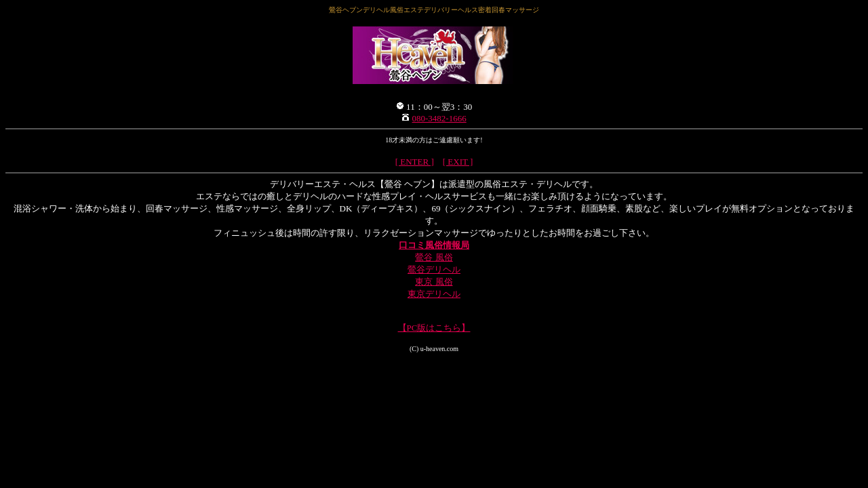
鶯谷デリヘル (434, 269)
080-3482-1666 (439, 118)
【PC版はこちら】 (434, 328)
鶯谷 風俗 (434, 257)
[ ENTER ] (415, 162)
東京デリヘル (434, 294)
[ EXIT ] (458, 162)
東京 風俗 (434, 282)
